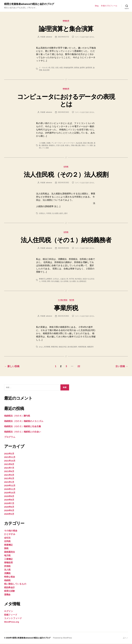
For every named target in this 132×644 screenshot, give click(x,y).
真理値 (77, 68)
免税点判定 (63, 347)
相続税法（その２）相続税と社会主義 (22, 427)
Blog (97, 6)
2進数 (48, 143)
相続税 (7, 581)
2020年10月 (10, 493)
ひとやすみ (10, 534)
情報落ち (52, 146)
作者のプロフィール (109, 6)
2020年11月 (10, 489)
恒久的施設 (55, 282)
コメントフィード (13, 619)
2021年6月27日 (63, 37)
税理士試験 (9, 591)
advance (49, 37)
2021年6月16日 (63, 112)
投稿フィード (11, 615)
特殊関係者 (82, 347)
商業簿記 (8, 545)
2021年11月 (10, 457)
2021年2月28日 (63, 316)
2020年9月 (9, 497)
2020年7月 (9, 504)
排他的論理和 (68, 68)
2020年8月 (9, 500)
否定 (53, 68)
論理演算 (89, 68)
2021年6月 (9, 472)
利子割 (72, 279)
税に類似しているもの (15, 584)
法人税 (7, 570)
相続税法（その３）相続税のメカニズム (24, 421)
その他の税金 (63, 300)
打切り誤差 (60, 146)
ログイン (9, 611)
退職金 (7, 595)
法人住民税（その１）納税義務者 (66, 240)
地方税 (72, 300)
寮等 (49, 282)
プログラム (10, 437)
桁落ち (68, 146)
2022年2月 (9, 454)
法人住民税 (64, 282)
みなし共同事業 (45, 347)
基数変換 (45, 146)
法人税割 (55, 214)
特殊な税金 (10, 577)
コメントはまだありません (85, 37)
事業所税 (66, 308)
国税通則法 (9, 552)
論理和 (82, 68)
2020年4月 (9, 514)
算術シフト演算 (87, 146)
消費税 (7, 574)
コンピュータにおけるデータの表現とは (66, 101)
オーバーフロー (69, 143)
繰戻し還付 (63, 214)
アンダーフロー (57, 143)
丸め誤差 (79, 143)
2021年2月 (9, 479)
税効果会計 (9, 588)
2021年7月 (9, 468)
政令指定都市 (72, 347)
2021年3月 (9, 475)
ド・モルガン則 (45, 68)
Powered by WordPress (63, 638)
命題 (61, 68)
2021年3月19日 (63, 183)
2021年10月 (10, 461)
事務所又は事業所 (45, 279)
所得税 (7, 566)
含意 (57, 68)
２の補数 (42, 143)
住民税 (66, 167)
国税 (6, 549)
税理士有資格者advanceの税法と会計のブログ (29, 4)
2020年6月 (9, 507)
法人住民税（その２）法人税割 (66, 175)
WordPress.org (12, 622)
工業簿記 (8, 559)
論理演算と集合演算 (66, 29)
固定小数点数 (88, 143)
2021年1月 (9, 482)
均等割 (49, 214)
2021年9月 (9, 465)
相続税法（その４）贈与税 (17, 416)
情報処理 (66, 21)
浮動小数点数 (76, 146)
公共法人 (56, 279)
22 (79, 367)
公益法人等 (64, 279)
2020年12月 (10, 486)
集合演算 (46, 70)
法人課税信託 (81, 282)
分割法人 (42, 214)
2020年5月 (9, 511)
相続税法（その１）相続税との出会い (23, 432)
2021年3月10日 (63, 248)
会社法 (7, 538)
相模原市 (90, 347)
